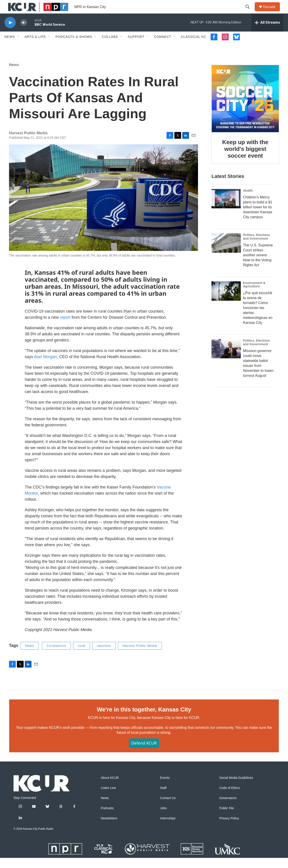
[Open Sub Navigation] (18, 47)
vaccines (104, 656)
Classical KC (193, 47)
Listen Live (108, 798)
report (65, 327)
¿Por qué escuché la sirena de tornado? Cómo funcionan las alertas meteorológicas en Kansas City (258, 318)
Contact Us (168, 808)
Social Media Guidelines (236, 788)
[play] (10, 33)
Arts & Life (35, 47)
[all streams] (267, 33)
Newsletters (109, 828)
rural (82, 656)
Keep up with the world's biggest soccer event (245, 159)
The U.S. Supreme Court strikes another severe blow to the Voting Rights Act (258, 265)
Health (248, 201)
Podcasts (107, 818)
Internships (168, 828)
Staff (163, 798)
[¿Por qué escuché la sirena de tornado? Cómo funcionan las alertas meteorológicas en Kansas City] (226, 301)
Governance (228, 808)
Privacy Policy (229, 828)
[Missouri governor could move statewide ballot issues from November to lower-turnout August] (226, 359)
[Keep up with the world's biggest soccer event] (245, 109)
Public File (227, 818)
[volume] (24, 33)
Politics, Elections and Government (256, 247)
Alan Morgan (45, 367)
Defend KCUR (144, 753)
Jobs (163, 818)
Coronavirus (56, 656)
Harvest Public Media (140, 656)
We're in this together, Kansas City (144, 720)
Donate (272, 12)
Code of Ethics (230, 798)
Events (165, 788)
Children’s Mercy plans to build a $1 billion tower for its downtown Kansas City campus (258, 217)
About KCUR (110, 788)
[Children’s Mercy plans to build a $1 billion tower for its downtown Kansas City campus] (226, 209)
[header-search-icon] (250, 12)
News (10, 47)
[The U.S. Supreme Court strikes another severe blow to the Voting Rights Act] (226, 253)
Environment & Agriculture (254, 295)
